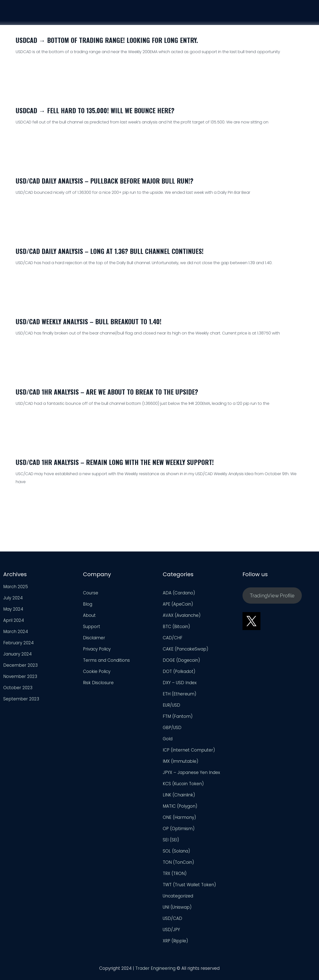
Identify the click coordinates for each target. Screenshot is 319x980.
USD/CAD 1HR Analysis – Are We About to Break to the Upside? (107, 392)
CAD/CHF (173, 641)
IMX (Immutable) (181, 764)
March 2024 (16, 634)
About (89, 618)
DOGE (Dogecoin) (181, 663)
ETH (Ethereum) (180, 697)
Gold (168, 742)
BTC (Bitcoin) (176, 629)
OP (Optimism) (179, 831)
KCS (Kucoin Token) (183, 786)
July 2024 (13, 601)
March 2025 (16, 589)
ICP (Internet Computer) (189, 753)
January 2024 (17, 657)
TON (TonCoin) (178, 865)
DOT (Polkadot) (179, 674)
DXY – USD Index (180, 685)
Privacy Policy (97, 652)
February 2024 (18, 646)
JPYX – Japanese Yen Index (191, 775)
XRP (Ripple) (175, 944)
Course (221, 13)
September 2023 (21, 702)
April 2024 (14, 623)
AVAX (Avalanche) (182, 618)
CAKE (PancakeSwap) (186, 652)
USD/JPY (171, 932)
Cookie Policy (97, 674)
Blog (88, 607)
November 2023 (20, 679)
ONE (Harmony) (179, 820)
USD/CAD (172, 921)
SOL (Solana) (176, 854)
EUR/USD (171, 708)
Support (279, 14)
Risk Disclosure (98, 685)
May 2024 (13, 612)
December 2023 (20, 668)
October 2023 (18, 690)
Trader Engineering (155, 971)
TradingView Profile (272, 598)
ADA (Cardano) (179, 596)
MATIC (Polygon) (180, 809)
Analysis (250, 14)
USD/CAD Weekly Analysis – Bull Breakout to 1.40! (89, 321)
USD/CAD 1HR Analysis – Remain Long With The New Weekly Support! (115, 462)
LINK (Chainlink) (179, 798)
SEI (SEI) (171, 843)
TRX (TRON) (175, 876)
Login (307, 15)
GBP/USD (172, 730)
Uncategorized (178, 899)
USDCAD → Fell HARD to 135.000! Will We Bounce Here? (95, 110)
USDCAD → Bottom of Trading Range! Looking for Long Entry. (107, 40)
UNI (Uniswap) (177, 910)
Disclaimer (94, 641)
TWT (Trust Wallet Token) (189, 887)
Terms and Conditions (106, 663)
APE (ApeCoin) (178, 607)
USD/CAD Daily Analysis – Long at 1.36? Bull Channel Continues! (110, 251)
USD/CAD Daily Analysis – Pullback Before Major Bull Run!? (105, 181)
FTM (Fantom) (178, 719)
